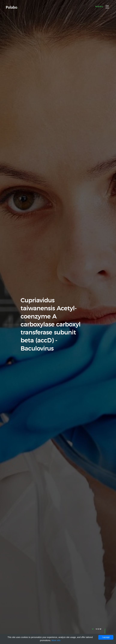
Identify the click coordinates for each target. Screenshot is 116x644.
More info (56, 640)
